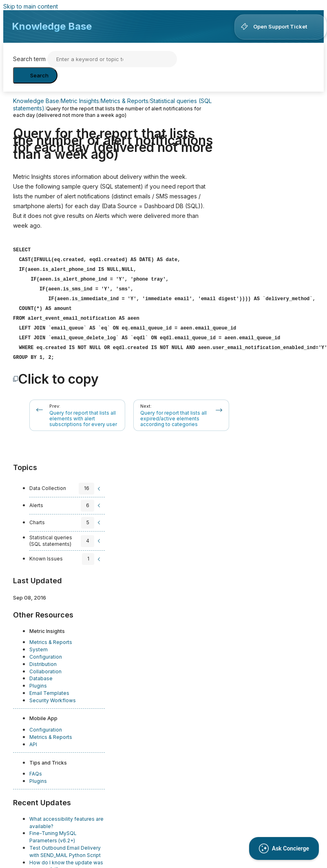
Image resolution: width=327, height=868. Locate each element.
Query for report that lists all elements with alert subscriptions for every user (83, 414)
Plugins (38, 681)
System (39, 645)
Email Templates (49, 688)
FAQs (36, 769)
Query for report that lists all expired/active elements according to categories (173, 414)
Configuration (46, 652)
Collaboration (45, 667)
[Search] (112, 59)
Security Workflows (53, 695)
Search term (29, 59)
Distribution (43, 659)
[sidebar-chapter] (66, 484)
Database (41, 674)
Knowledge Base (52, 26)
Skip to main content (31, 6)
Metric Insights (80, 101)
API (33, 739)
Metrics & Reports (125, 101)
